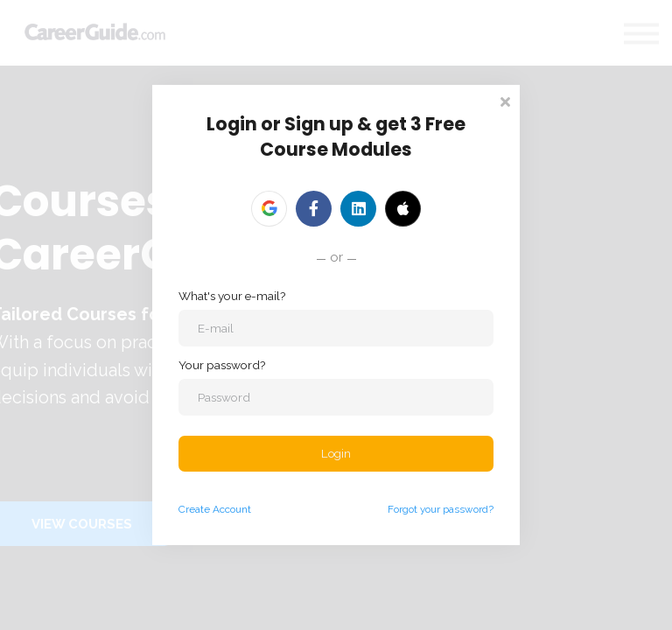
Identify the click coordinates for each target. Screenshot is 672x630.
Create (194, 510)
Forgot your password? (441, 510)
